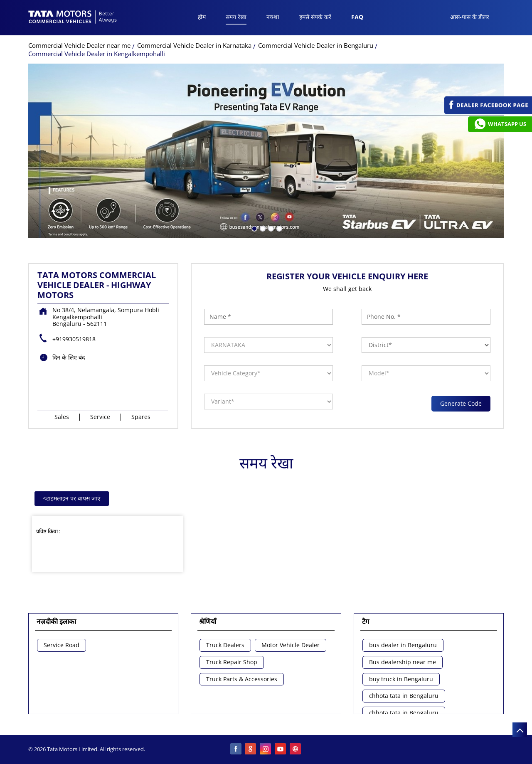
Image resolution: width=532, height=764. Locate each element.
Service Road (62, 645)
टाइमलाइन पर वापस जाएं (72, 498)
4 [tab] (278, 228)
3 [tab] (270, 228)
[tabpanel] (266, 151)
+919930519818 (74, 339)
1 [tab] (254, 228)
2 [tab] (262, 228)
